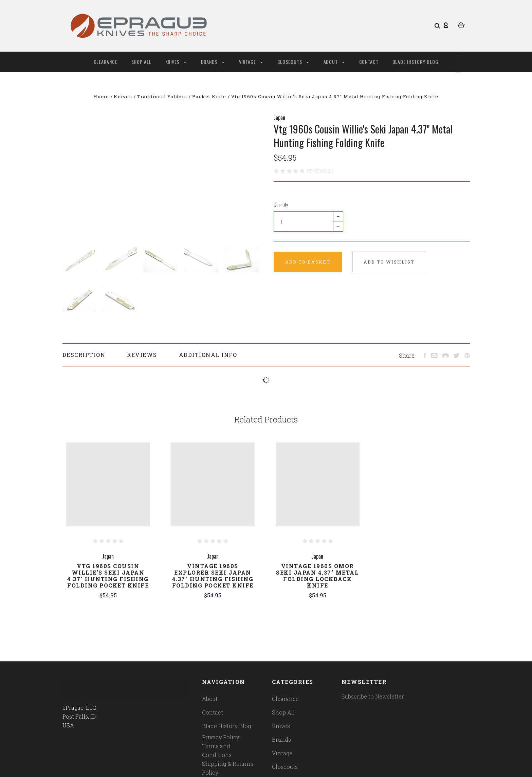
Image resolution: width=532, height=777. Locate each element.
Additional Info (208, 355)
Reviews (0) (320, 171)
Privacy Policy (221, 737)
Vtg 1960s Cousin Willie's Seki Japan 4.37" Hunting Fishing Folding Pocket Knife (108, 576)
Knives (176, 62)
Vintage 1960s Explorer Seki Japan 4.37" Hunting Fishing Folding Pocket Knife (213, 576)
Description (84, 355)
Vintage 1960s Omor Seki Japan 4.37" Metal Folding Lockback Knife (317, 576)
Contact (369, 62)
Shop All (142, 62)
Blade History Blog (416, 62)
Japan (279, 118)
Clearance (106, 62)
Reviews (142, 355)
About (334, 62)
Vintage (251, 62)
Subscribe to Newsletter (373, 696)
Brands (213, 62)
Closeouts (293, 62)
